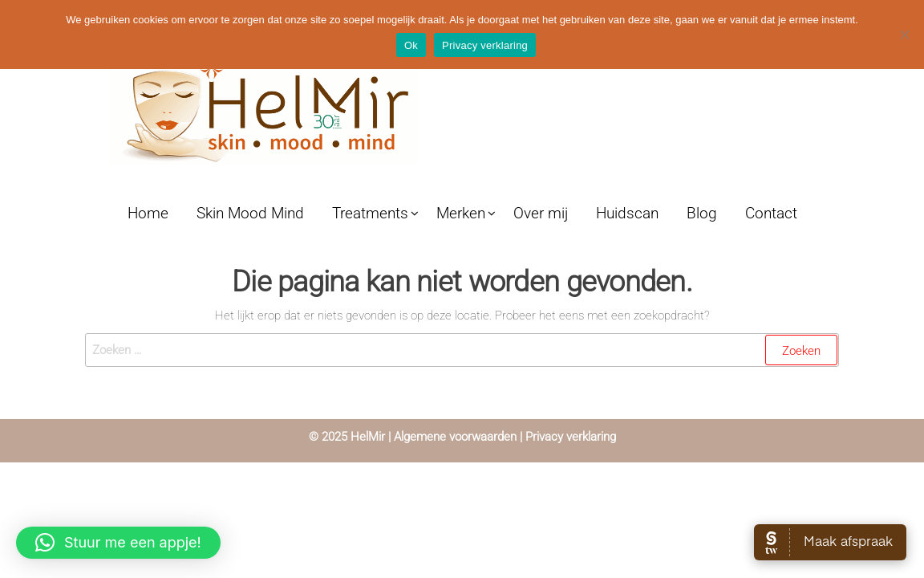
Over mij (541, 213)
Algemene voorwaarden (455, 437)
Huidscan (627, 213)
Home (148, 213)
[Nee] (904, 35)
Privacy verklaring (569, 437)
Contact (771, 213)
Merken (461, 213)
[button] (118, 543)
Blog (702, 213)
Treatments (370, 213)
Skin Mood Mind (250, 213)
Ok (411, 45)
